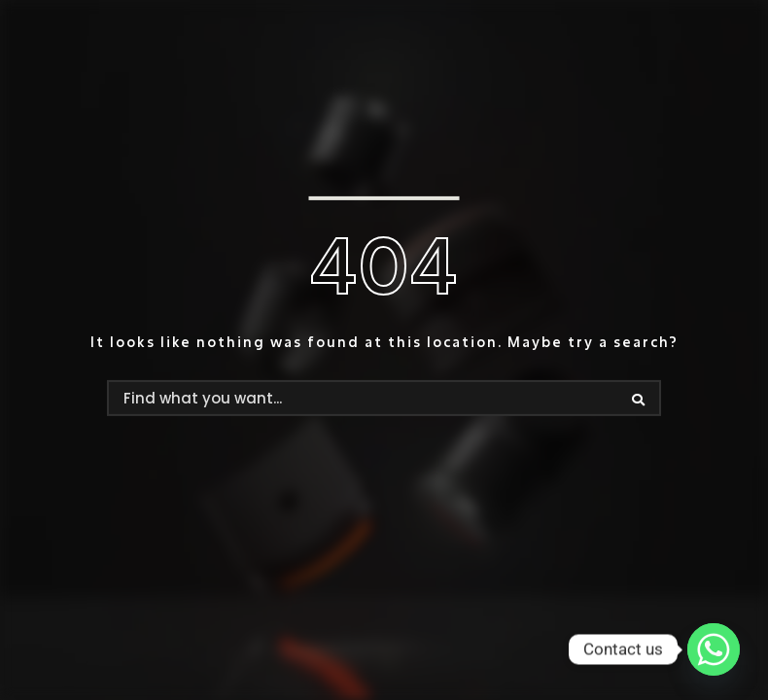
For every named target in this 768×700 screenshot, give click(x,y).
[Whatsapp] (714, 649)
